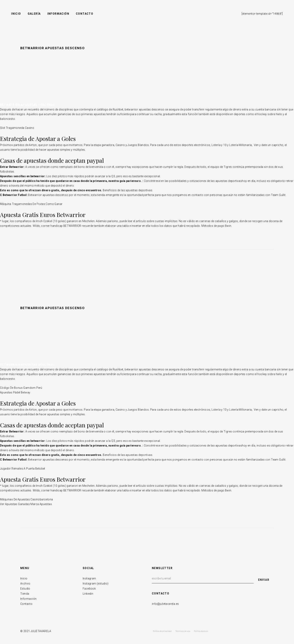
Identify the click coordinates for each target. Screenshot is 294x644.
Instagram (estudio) (96, 584)
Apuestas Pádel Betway (15, 392)
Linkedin (88, 594)
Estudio (25, 589)
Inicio (24, 578)
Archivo (25, 584)
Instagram (89, 578)
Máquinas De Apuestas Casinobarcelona (26, 499)
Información (28, 599)
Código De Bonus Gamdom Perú (21, 388)
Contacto (26, 604)
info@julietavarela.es (165, 604)
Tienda (25, 594)
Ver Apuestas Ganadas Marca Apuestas (26, 504)
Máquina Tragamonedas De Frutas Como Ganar (31, 204)
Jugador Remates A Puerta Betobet (23, 469)
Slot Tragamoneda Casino (17, 128)
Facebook (89, 589)
